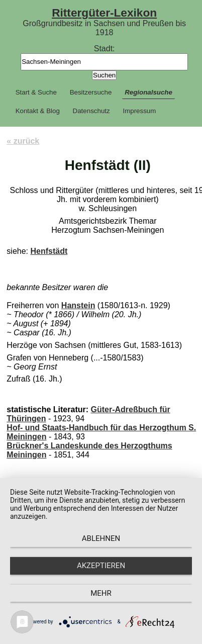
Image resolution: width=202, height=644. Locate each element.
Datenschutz (91, 111)
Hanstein (78, 305)
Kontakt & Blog (38, 111)
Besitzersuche (91, 92)
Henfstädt (49, 251)
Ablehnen (101, 538)
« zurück (23, 141)
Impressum (139, 111)
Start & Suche (36, 92)
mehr (101, 593)
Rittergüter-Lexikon (104, 13)
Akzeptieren (101, 566)
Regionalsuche (148, 92)
